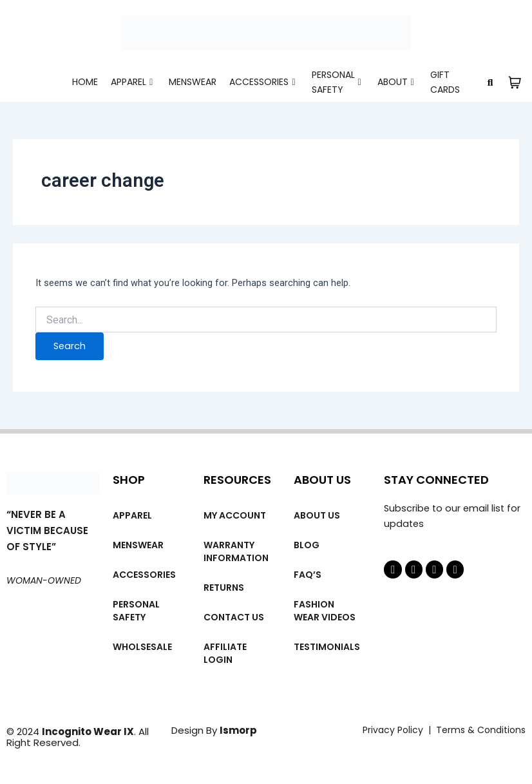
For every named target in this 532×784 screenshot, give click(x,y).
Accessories (262, 82)
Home (85, 82)
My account (235, 515)
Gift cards (445, 82)
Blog (307, 545)
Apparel (132, 82)
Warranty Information (236, 551)
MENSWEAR (193, 82)
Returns (224, 588)
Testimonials (327, 647)
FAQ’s (308, 575)
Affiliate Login (225, 653)
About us (317, 515)
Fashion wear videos (325, 611)
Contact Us (234, 617)
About (396, 82)
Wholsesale (142, 647)
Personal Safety (337, 82)
